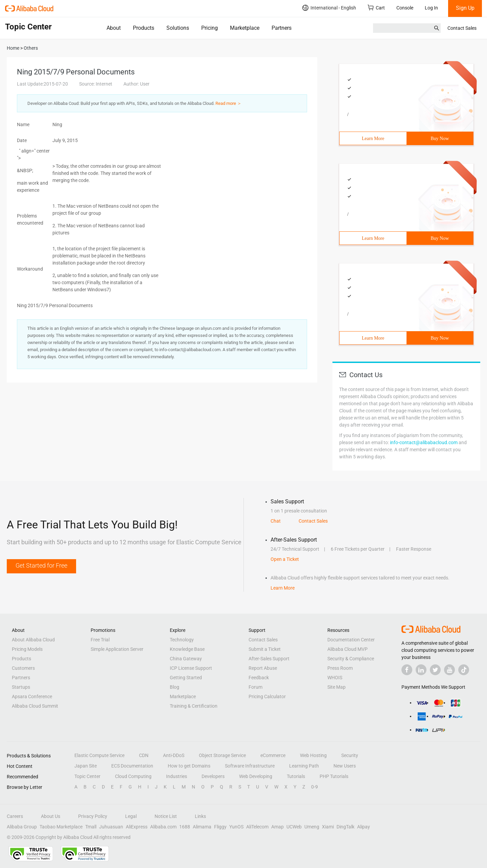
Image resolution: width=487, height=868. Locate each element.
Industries (177, 776)
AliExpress (137, 827)
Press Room (340, 668)
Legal (131, 816)
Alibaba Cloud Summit (35, 706)
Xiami (328, 827)
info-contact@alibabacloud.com (424, 442)
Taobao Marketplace (61, 827)
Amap (277, 827)
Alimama (202, 827)
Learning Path (304, 766)
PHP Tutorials (334, 776)
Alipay (364, 827)
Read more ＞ (228, 103)
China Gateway (186, 659)
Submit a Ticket (265, 649)
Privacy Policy (93, 816)
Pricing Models (27, 649)
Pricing (210, 28)
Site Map (337, 687)
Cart (376, 8)
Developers (213, 776)
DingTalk (345, 827)
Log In (431, 8)
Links (200, 816)
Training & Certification (194, 706)
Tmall (91, 827)
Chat (276, 521)
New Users (345, 766)
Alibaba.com (163, 827)
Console (405, 8)
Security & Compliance (351, 659)
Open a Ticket (285, 559)
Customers (23, 668)
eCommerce (273, 755)
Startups (21, 687)
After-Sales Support (269, 659)
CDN (144, 755)
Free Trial (100, 640)
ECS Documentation (132, 766)
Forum (256, 687)
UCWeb (294, 827)
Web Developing (256, 776)
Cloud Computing (133, 776)
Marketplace (245, 28)
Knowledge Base (187, 649)
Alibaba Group (22, 827)
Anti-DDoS (174, 755)
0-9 (315, 787)
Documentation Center (351, 640)
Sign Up (465, 8)
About (114, 28)
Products (144, 28)
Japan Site (86, 766)
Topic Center (87, 776)
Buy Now (440, 139)
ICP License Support (191, 668)
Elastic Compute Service (99, 755)
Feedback (259, 678)
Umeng (312, 827)
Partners (282, 28)
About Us (51, 816)
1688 (185, 827)
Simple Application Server (117, 649)
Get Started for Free (41, 565)
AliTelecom (257, 827)
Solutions (178, 28)
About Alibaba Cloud (33, 640)
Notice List (166, 816)
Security (350, 755)
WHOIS (335, 678)
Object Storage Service (222, 755)
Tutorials (296, 776)
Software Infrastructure (250, 766)
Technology (182, 640)
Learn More (373, 139)
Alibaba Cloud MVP (347, 649)
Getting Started (186, 678)
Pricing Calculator (267, 696)
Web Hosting (313, 755)
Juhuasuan (111, 827)
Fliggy (220, 827)
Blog (175, 687)
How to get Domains (189, 766)
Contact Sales (462, 28)
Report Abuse (263, 668)
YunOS (236, 827)
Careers (15, 816)
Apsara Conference (32, 696)
